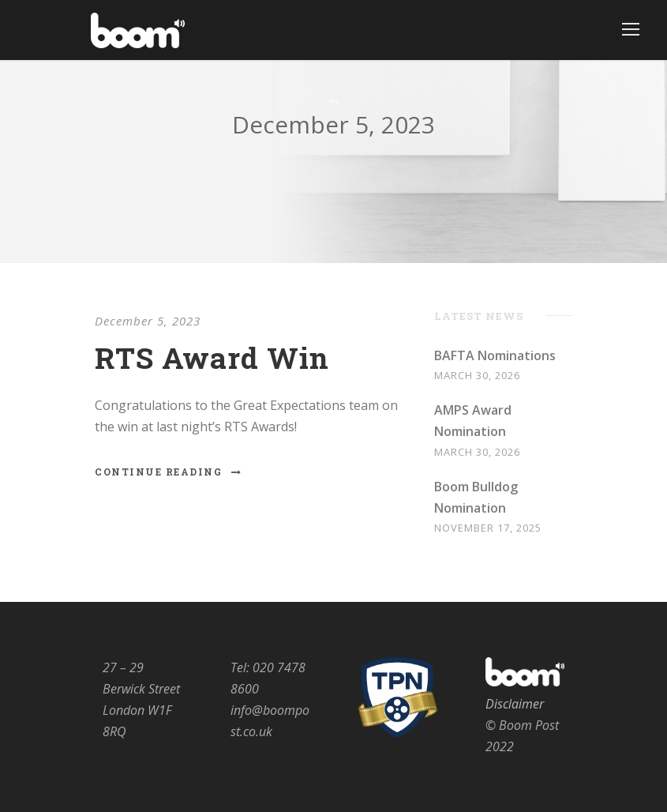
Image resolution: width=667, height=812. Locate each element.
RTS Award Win (212, 357)
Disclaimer (515, 704)
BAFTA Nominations (495, 355)
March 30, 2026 (477, 375)
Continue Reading (169, 472)
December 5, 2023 (148, 321)
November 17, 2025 (488, 528)
